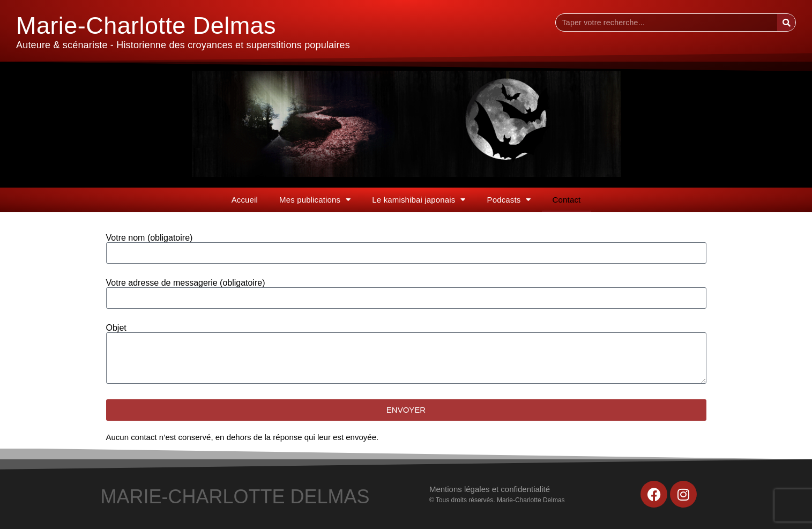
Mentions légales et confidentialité (490, 489)
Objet (116, 328)
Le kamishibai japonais (419, 200)
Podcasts (509, 200)
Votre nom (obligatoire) (150, 238)
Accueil (245, 200)
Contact (567, 200)
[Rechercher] (786, 23)
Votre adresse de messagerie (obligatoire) (186, 283)
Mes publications (315, 200)
